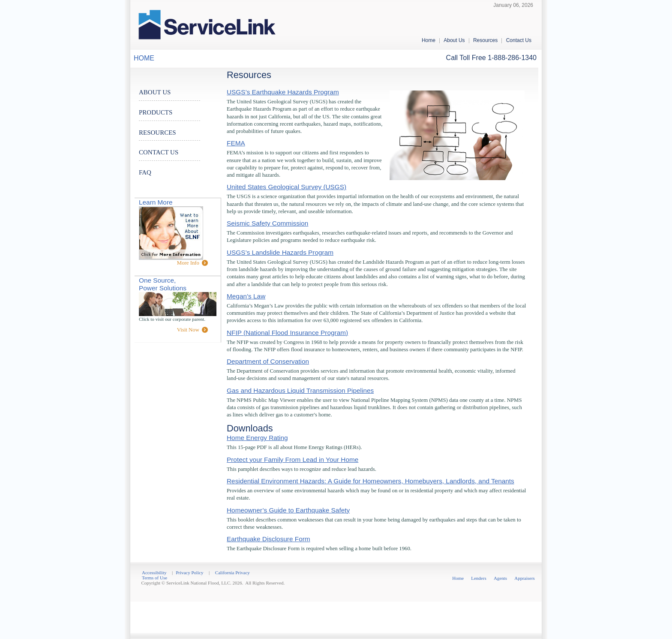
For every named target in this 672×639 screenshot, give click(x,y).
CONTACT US (159, 152)
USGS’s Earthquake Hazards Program (283, 92)
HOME (144, 58)
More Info (188, 263)
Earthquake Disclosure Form (268, 539)
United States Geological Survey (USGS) (286, 187)
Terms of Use (154, 578)
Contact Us (519, 40)
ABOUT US (155, 92)
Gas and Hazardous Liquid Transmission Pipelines (300, 390)
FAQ (145, 172)
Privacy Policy (189, 573)
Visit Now (188, 330)
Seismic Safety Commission (267, 223)
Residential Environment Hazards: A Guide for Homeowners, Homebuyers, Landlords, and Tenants (370, 481)
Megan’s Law (246, 296)
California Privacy (232, 573)
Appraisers (525, 578)
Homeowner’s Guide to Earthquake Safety (288, 510)
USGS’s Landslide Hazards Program (280, 252)
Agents (500, 578)
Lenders (478, 578)
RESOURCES (157, 133)
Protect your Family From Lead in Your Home (292, 460)
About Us (454, 40)
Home (429, 40)
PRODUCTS (156, 112)
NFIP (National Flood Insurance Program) (287, 333)
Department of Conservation (268, 361)
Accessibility (154, 573)
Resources (485, 40)
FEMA (236, 143)
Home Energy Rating (257, 438)
